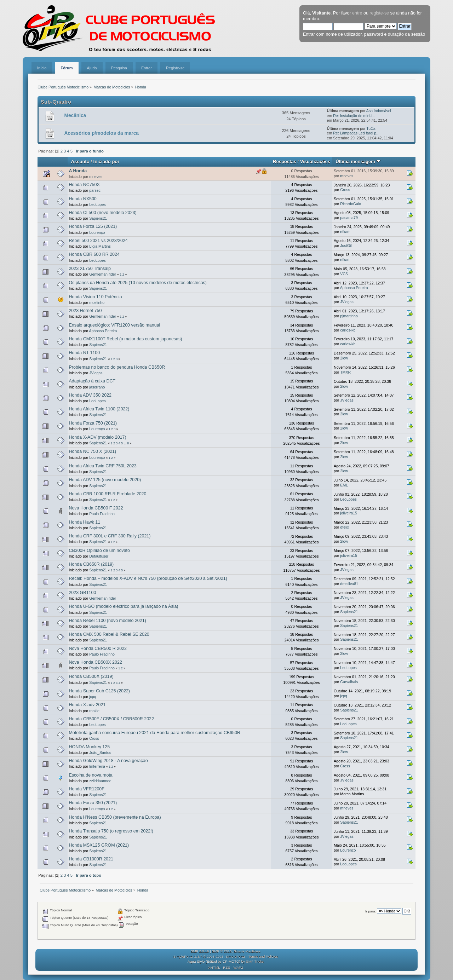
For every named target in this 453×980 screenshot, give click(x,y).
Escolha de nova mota (90, 775)
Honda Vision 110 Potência (95, 297)
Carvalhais (349, 682)
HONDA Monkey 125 (89, 747)
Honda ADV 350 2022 (90, 395)
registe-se (379, 13)
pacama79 (349, 218)
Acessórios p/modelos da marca (101, 133)
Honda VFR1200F (87, 789)
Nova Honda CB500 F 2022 (96, 508)
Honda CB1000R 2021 (91, 859)
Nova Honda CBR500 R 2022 (98, 648)
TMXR (345, 372)
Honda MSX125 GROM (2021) (99, 845)
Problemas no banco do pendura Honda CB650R (117, 367)
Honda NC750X (84, 185)
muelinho (97, 302)
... (125, 443)
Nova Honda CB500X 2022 (95, 662)
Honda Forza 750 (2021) (93, 423)
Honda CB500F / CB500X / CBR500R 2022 (111, 719)
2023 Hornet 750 (85, 311)
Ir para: (371, 911)
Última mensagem (358, 162)
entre (357, 13)
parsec (95, 190)
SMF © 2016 (222, 951)
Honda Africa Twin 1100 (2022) (99, 409)
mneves (96, 177)
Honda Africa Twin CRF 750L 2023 (102, 466)
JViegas (347, 302)
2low (344, 358)
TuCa (371, 128)
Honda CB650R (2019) (91, 564)
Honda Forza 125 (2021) (93, 226)
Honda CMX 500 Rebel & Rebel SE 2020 (109, 634)
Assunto (80, 162)
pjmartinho (349, 316)
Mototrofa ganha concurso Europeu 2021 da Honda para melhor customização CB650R (154, 733)
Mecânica (75, 116)
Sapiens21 (98, 218)
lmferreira (97, 766)
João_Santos (100, 753)
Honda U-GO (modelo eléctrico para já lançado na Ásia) (123, 606)
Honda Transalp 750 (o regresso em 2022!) (111, 831)
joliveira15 (349, 513)
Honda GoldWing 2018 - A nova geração (108, 761)
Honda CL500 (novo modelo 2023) (102, 213)
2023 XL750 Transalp (90, 269)
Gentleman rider (103, 274)
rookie (94, 711)
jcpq (93, 697)
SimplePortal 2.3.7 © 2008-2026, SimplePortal (210, 956)
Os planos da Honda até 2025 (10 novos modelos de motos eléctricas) (138, 283)
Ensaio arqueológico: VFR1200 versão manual (114, 325)
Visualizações (315, 162)
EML (344, 485)
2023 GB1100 (82, 593)
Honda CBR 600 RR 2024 (94, 254)
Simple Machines (247, 951)
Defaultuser (99, 556)
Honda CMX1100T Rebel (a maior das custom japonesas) (125, 339)
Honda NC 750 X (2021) (92, 451)
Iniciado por (107, 162)
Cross (345, 190)
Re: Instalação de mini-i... (354, 116)
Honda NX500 (82, 199)
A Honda (78, 171)
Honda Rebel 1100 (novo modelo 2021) (107, 621)
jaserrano (97, 387)
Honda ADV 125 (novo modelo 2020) (105, 480)
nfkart (345, 232)
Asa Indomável (379, 111)
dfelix (345, 527)
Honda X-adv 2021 (87, 705)
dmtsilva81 (349, 584)
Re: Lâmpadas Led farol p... (356, 133)
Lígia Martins (100, 246)
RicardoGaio (351, 204)
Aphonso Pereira (354, 288)
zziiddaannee (100, 781)
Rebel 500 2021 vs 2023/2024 (98, 241)
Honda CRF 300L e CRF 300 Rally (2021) (110, 536)
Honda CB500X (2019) (91, 676)
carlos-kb (348, 330)
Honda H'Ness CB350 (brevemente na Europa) (115, 817)
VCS (344, 274)
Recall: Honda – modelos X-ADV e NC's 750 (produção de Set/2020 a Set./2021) (148, 578)
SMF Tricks (255, 961)
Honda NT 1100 (84, 353)
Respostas (285, 162)
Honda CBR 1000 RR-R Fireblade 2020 (107, 494)
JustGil (346, 246)
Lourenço (97, 232)
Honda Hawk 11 (84, 522)
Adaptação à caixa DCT (92, 381)
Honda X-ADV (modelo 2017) (97, 437)
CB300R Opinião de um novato (99, 550)
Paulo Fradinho (102, 514)
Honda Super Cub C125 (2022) (99, 691)
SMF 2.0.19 (200, 951)
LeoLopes (98, 204)
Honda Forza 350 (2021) (93, 803)
